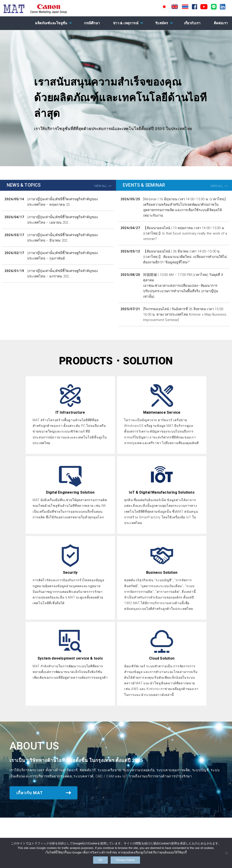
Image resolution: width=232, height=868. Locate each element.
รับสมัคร (162, 23)
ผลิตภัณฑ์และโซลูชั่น (51, 23)
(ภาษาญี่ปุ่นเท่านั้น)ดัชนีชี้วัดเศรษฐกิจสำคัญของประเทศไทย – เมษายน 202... (63, 220)
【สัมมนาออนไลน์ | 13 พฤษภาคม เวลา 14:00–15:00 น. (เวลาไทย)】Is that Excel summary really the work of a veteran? (185, 233)
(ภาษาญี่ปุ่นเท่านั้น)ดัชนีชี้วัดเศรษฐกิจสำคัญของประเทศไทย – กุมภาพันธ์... (63, 256)
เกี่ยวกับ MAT (30, 793)
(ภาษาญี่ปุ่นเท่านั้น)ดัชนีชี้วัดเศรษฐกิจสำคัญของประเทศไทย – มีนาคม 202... (63, 238)
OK (96, 859)
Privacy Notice (131, 859)
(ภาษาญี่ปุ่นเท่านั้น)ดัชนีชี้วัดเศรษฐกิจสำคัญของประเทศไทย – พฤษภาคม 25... (63, 202)
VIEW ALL (101, 186)
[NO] (226, 852)
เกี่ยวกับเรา (192, 23)
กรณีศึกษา (92, 23)
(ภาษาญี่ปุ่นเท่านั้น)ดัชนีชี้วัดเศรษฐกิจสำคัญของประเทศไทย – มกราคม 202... (63, 274)
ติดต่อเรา (221, 23)
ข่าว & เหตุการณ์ (126, 23)
